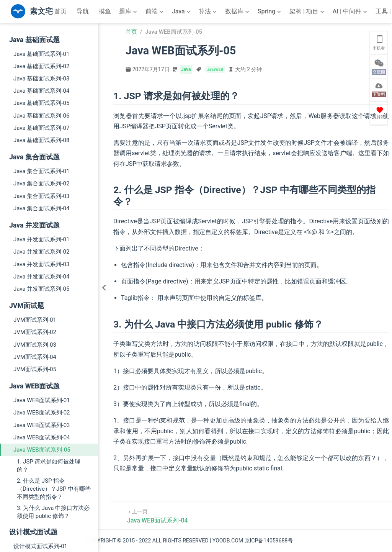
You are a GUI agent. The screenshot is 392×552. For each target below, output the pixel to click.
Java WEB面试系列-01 (42, 400)
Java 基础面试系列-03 (41, 79)
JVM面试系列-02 (35, 332)
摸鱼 (105, 11)
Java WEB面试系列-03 (42, 425)
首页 (60, 11)
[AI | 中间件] (351, 11)
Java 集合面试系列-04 (41, 208)
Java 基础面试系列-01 (41, 54)
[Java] (182, 11)
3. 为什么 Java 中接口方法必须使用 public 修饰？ (53, 512)
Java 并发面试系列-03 (41, 264)
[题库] (129, 11)
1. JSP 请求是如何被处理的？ (49, 466)
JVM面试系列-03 (35, 345)
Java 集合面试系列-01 (41, 171)
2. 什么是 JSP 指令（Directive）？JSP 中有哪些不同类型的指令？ (54, 489)
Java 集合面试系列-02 (41, 183)
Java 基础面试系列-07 (41, 128)
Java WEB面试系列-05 (42, 450)
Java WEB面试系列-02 (42, 413)
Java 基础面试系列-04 (41, 91)
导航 (83, 11)
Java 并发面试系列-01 (41, 239)
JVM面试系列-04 (35, 357)
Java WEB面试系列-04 (42, 437)
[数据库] (238, 11)
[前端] (155, 11)
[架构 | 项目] (308, 11)
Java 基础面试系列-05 (41, 103)
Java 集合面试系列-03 (41, 196)
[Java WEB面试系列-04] (158, 515)
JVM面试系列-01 (35, 320)
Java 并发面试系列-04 (41, 277)
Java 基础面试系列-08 (41, 140)
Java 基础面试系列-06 (41, 116)
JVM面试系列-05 (35, 369)
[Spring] (270, 11)
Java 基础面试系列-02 (41, 66)
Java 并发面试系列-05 (41, 289)
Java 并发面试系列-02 (41, 252)
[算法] (208, 11)
